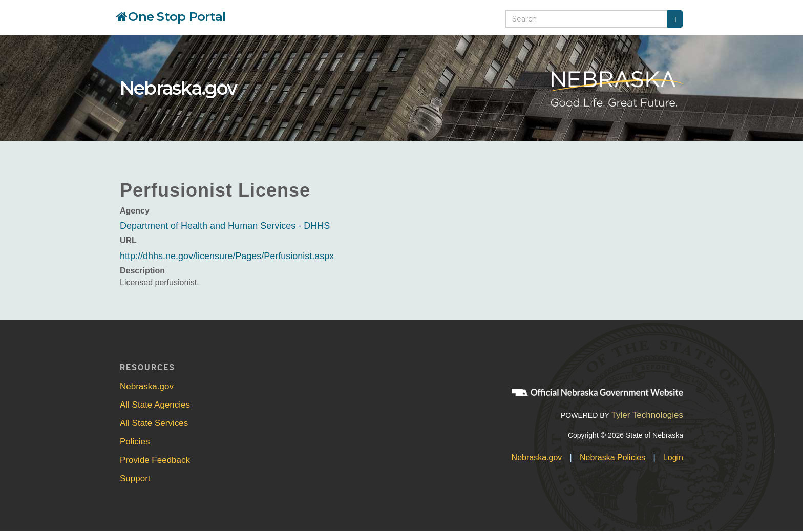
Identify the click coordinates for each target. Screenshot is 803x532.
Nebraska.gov (178, 88)
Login (673, 457)
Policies (135, 442)
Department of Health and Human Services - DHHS (225, 226)
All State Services (154, 423)
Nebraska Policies (612, 457)
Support (135, 478)
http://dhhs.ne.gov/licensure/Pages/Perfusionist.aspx (227, 256)
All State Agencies (155, 405)
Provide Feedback (155, 460)
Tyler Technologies (647, 415)
